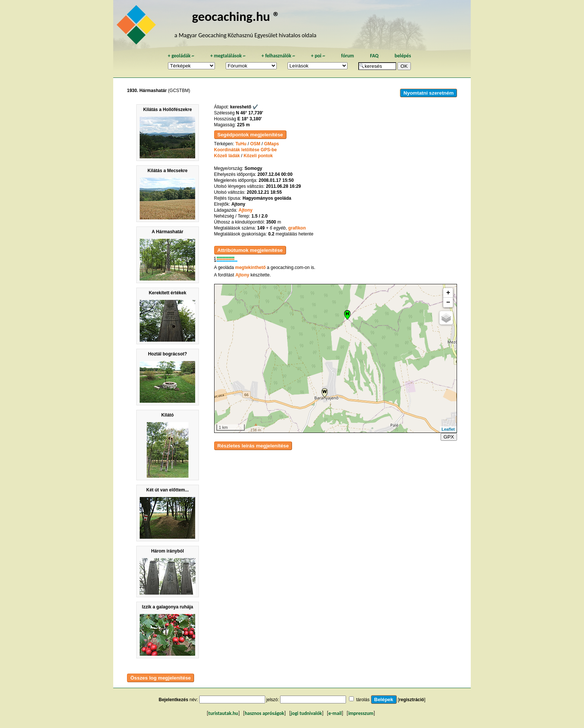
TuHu (241, 144)
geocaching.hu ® (236, 16)
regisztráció (411, 700)
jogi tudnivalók (307, 713)
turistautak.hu (223, 713)
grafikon (297, 228)
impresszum (361, 713)
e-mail (335, 713)
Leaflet (448, 429)
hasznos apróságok (264, 713)
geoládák (181, 56)
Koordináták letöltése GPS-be (246, 150)
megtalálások (228, 56)
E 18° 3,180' (250, 119)
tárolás (363, 700)
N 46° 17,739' (249, 113)
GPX (449, 437)
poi (318, 56)
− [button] (448, 303)
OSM (255, 144)
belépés (403, 56)
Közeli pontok (258, 156)
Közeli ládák (227, 156)
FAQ (374, 56)
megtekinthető (250, 268)
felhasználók (278, 56)
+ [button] (448, 293)
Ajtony (246, 210)
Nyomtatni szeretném (429, 93)
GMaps (272, 144)
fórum (348, 56)
